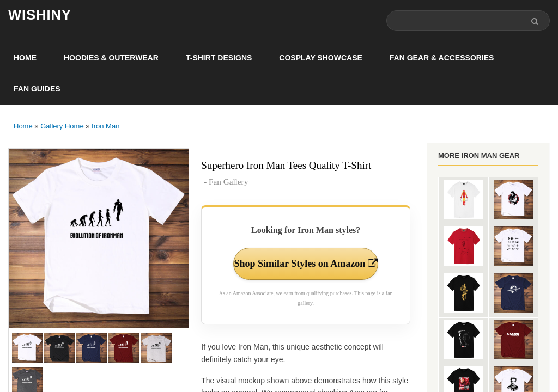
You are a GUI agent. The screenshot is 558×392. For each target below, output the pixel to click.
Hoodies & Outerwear (111, 58)
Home (25, 58)
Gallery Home (62, 126)
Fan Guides (37, 89)
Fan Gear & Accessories (442, 58)
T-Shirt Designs (219, 58)
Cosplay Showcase (320, 58)
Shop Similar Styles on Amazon (306, 264)
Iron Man (105, 126)
